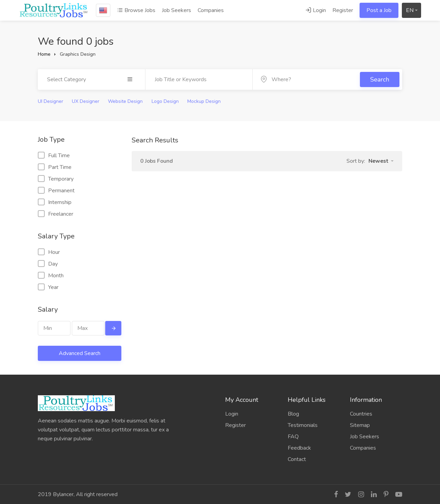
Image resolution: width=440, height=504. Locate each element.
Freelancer (56, 214)
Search (380, 79)
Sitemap (360, 425)
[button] (381, 161)
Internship (55, 202)
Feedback (299, 448)
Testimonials (303, 425)
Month (51, 276)
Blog (293, 414)
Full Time (54, 156)
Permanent (56, 191)
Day (48, 264)
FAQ (293, 437)
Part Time (55, 167)
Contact (297, 459)
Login (316, 10)
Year (48, 287)
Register (343, 10)
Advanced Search (80, 353)
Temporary (56, 179)
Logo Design (165, 101)
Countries (361, 414)
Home (44, 54)
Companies (211, 10)
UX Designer (86, 101)
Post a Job (379, 10)
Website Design (125, 101)
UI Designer (51, 101)
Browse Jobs (136, 10)
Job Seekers (177, 10)
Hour (49, 252)
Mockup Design (204, 101)
